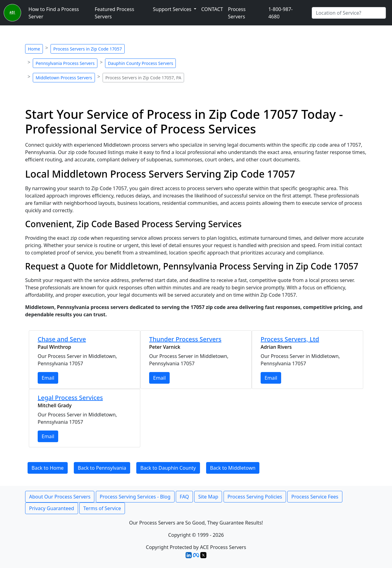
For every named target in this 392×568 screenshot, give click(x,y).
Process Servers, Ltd (290, 339)
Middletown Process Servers (64, 78)
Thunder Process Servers (185, 339)
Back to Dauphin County (168, 468)
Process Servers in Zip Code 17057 (88, 49)
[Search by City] (349, 13)
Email (48, 378)
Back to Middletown (233, 468)
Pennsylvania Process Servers (65, 63)
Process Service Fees (315, 497)
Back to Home (48, 468)
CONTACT (212, 9)
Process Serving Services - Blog (135, 497)
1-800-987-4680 (281, 13)
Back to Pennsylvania (102, 468)
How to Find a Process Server (54, 13)
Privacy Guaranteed (52, 508)
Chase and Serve (62, 339)
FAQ (184, 497)
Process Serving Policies (255, 497)
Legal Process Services (70, 398)
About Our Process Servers (60, 497)
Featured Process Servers (114, 13)
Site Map (208, 497)
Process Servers (237, 13)
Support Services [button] (173, 9)
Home (34, 49)
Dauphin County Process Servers (140, 63)
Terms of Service (102, 508)
